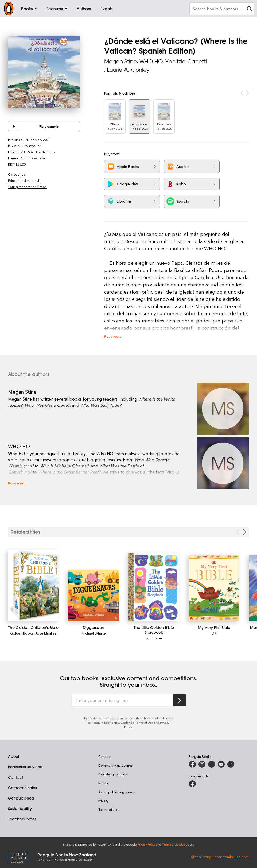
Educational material (24, 180)
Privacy (103, 801)
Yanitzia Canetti (186, 61)
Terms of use (108, 809)
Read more (113, 336)
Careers (104, 756)
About (14, 756)
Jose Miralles (46, 633)
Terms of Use (144, 722)
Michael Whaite (94, 633)
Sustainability (20, 809)
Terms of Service (174, 844)
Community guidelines (115, 765)
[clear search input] (249, 9)
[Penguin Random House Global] (23, 856)
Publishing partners (113, 774)
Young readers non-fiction (27, 187)
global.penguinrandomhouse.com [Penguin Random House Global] (220, 856)
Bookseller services (25, 767)
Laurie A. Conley (128, 70)
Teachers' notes (22, 819)
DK (214, 633)
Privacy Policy (146, 844)
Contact (15, 777)
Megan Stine (120, 61)
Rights (103, 783)
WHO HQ (151, 61)
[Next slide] (245, 532)
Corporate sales (22, 788)
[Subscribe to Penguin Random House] (180, 700)
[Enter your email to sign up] (123, 700)
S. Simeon (154, 638)
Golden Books (22, 633)
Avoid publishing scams (116, 792)
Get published (21, 798)
